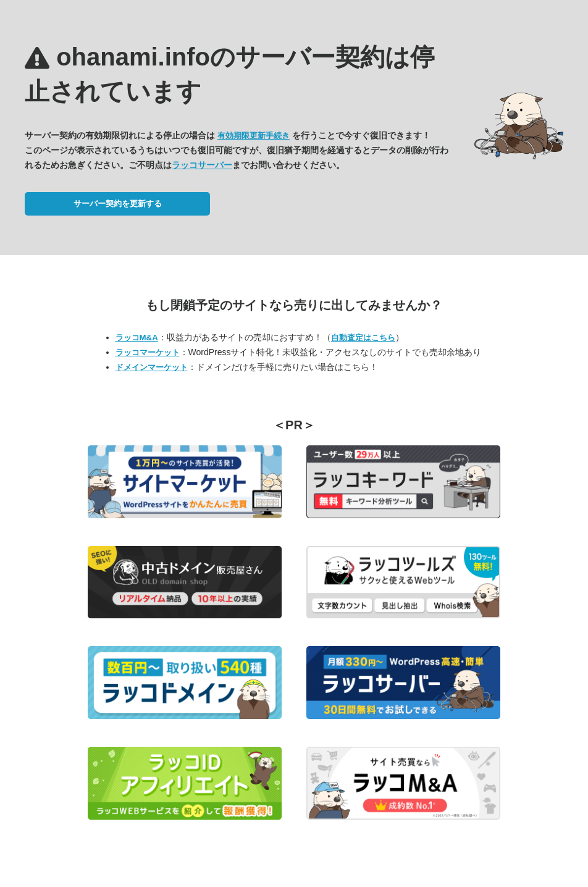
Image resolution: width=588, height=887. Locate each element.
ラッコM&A (137, 338)
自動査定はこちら (363, 338)
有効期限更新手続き (254, 136)
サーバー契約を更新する (118, 204)
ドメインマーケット (152, 367)
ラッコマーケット (148, 352)
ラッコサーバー (202, 165)
